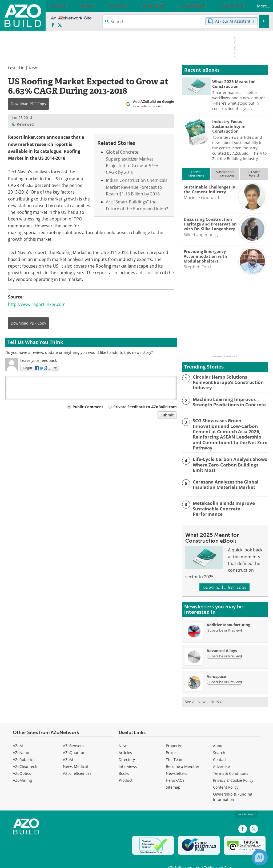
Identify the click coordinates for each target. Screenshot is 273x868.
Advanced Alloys (222, 639)
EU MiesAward (254, 173)
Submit (167, 415)
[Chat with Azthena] (260, 857)
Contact (220, 748)
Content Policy (226, 776)
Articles (125, 741)
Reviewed (23, 124)
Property (173, 734)
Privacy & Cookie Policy (233, 769)
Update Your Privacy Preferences (46, 861)
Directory (127, 748)
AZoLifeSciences (77, 762)
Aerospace (216, 665)
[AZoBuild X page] (60, 25)
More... (258, 6)
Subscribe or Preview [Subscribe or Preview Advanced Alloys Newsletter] (224, 645)
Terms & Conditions (231, 762)
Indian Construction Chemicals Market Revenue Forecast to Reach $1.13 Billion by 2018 (137, 187)
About (218, 734)
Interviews (128, 755)
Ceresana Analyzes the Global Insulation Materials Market (222, 473)
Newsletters (176, 762)
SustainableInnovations (225, 173)
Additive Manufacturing (228, 613)
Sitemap (173, 776)
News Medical (75, 755)
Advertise (221, 755)
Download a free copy (224, 576)
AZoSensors (73, 734)
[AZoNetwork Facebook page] (53, 25)
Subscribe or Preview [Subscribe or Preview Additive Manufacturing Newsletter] (224, 619)
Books (124, 762)
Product (126, 769)
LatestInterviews (196, 173)
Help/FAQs (175, 769)
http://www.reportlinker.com (37, 304)
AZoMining (22, 769)
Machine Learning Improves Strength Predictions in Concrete (230, 400)
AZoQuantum (75, 741)
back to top (247, 803)
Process (173, 741)
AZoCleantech (25, 755)
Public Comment (88, 407)
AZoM (18, 734)
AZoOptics (22, 762)
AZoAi (68, 748)
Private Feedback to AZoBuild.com (145, 407)
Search (219, 741)
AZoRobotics (24, 748)
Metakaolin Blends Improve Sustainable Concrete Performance (228, 495)
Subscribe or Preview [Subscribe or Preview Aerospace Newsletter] (224, 670)
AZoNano (21, 741)
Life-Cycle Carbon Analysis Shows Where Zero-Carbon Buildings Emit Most (228, 455)
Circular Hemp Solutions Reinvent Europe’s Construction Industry (227, 379)
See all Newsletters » (203, 690)
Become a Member (183, 755)
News (34, 68)
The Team (175, 748)
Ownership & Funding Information (233, 786)
